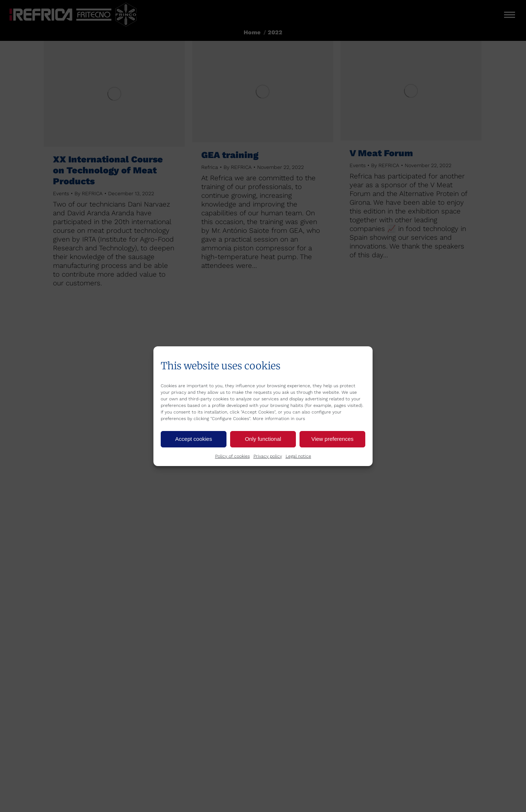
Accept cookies (194, 439)
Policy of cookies (232, 456)
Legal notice (298, 456)
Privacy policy (268, 456)
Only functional (263, 439)
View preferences (332, 439)
